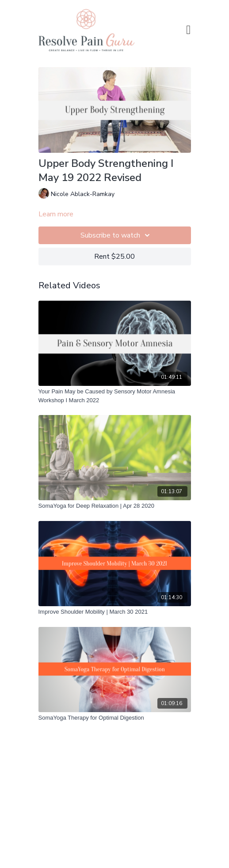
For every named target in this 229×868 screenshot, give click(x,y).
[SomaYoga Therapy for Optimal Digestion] (115, 718)
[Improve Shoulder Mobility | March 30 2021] (115, 612)
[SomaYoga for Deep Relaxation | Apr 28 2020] (115, 506)
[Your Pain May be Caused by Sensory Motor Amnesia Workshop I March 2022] (115, 396)
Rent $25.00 (114, 257)
